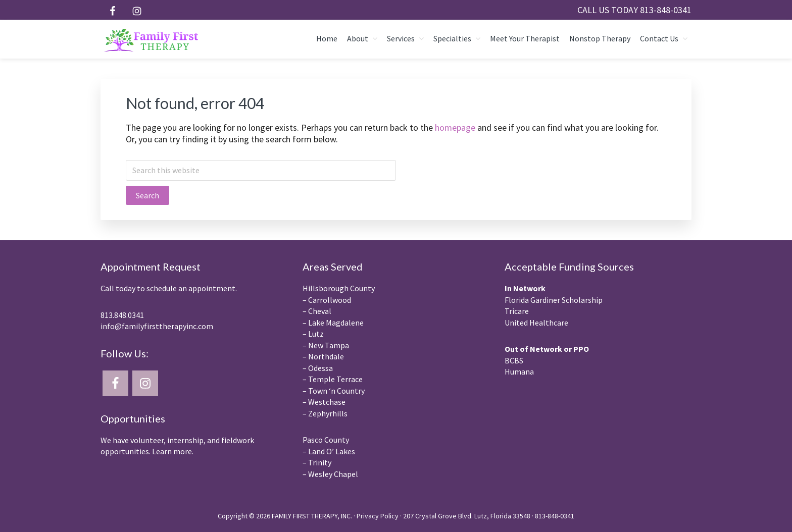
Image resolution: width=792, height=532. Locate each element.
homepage (455, 127)
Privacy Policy (378, 516)
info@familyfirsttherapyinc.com (157, 326)
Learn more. (173, 451)
